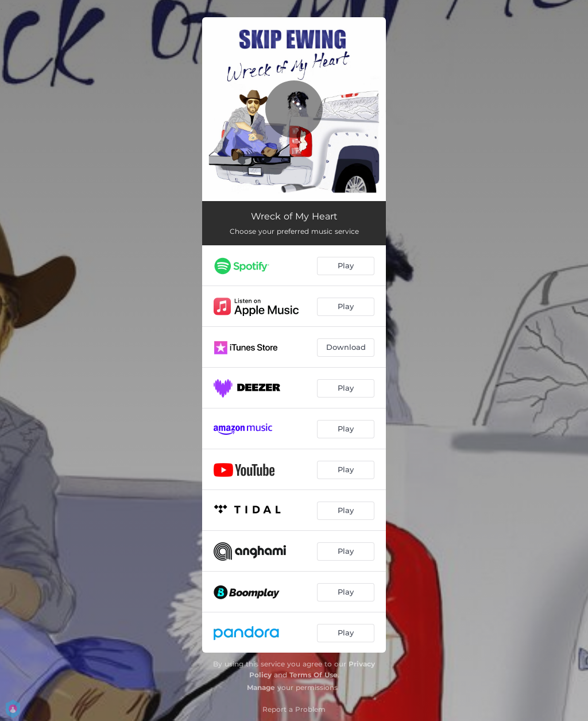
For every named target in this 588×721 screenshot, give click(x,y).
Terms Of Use (314, 675)
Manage (261, 687)
